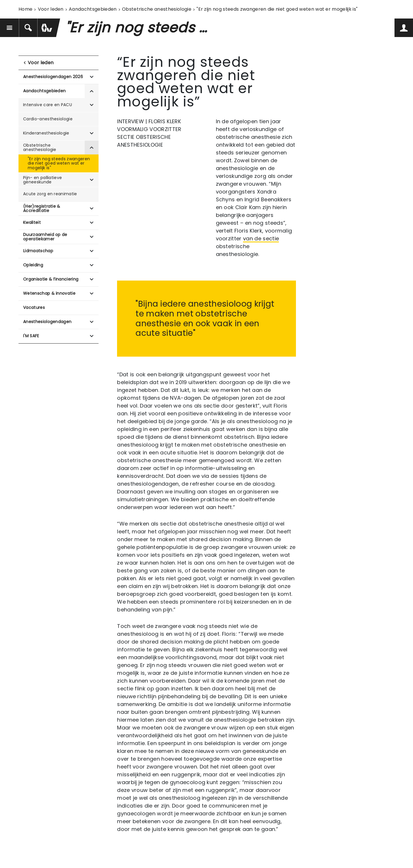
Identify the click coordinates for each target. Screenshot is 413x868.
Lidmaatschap (38, 251)
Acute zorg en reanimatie (50, 194)
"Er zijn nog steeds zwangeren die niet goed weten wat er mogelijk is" (59, 163)
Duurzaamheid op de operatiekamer (45, 237)
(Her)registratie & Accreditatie (42, 208)
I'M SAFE (31, 336)
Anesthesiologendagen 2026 (53, 77)
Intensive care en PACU (48, 105)
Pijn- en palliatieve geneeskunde (42, 180)
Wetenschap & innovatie (49, 293)
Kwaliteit (32, 222)
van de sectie (261, 238)
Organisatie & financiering (51, 279)
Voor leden (51, 9)
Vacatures (34, 307)
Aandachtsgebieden (93, 9)
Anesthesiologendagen (47, 322)
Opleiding (33, 265)
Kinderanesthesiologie (46, 133)
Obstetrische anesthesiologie (157, 9)
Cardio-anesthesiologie (48, 119)
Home (25, 9)
